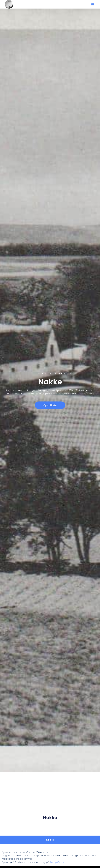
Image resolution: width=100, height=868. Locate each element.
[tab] (50, 840)
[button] (93, 4)
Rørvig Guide (57, 862)
